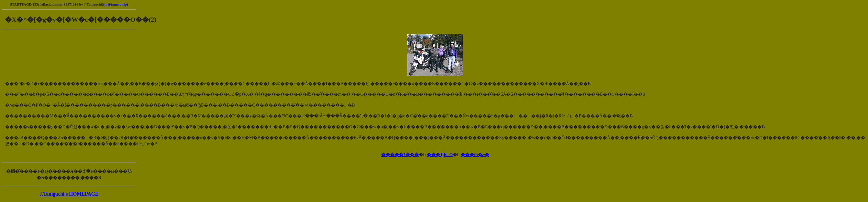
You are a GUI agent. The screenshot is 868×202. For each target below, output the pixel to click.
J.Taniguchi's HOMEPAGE (69, 194)
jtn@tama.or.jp (115, 4)
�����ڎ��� (400, 155)
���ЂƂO (440, 155)
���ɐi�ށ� (475, 155)
